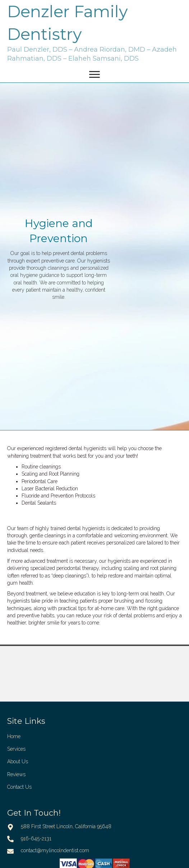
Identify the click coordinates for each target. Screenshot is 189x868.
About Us (18, 761)
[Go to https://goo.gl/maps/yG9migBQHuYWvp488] (94, 826)
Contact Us (19, 787)
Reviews (16, 774)
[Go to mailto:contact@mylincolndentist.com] (94, 850)
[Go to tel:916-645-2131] (94, 839)
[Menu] (94, 75)
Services (16, 749)
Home (14, 736)
